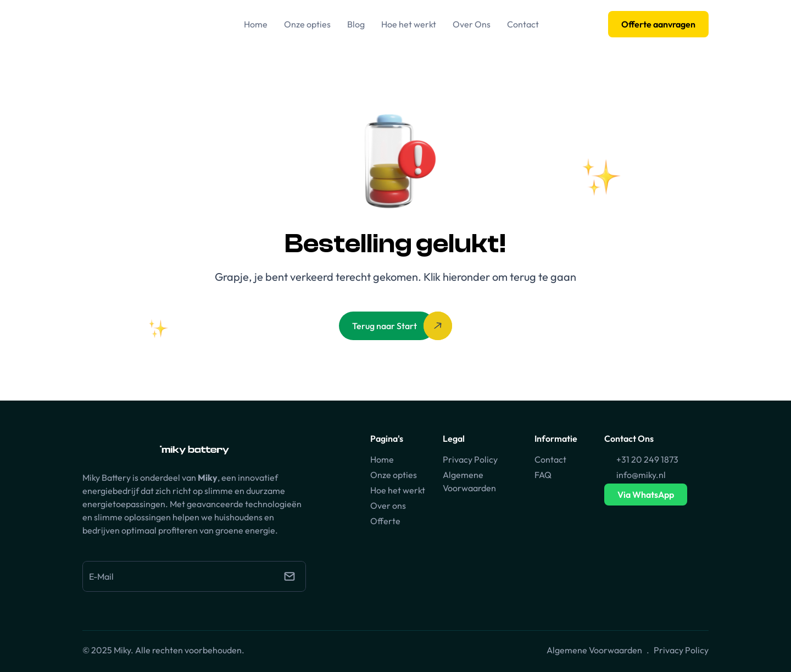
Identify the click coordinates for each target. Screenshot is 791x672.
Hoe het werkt (398, 490)
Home (382, 459)
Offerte (385, 521)
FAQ (543, 475)
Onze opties (394, 475)
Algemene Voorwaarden (594, 650)
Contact (550, 459)
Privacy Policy (470, 459)
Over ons (388, 506)
